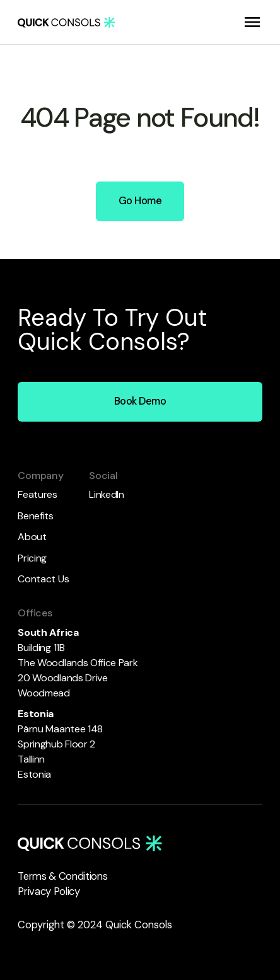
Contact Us (43, 579)
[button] (252, 22)
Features (37, 494)
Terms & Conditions (62, 876)
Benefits (35, 516)
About (32, 537)
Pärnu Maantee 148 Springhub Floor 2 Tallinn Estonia (61, 744)
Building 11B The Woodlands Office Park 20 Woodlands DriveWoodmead (80, 663)
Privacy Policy (49, 891)
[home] (66, 22)
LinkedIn (106, 494)
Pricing (32, 558)
